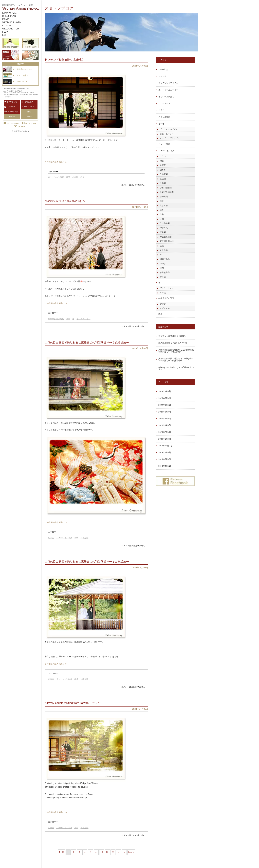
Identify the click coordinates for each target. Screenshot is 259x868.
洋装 (162, 214)
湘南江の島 (165, 259)
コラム (161, 110)
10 (102, 852)
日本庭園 (84, 538)
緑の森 (163, 264)
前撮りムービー (167, 134)
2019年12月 (164, 446)
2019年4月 (163, 466)
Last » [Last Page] (131, 852)
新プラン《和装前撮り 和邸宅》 (173, 336)
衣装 (82, 177)
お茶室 (51, 538)
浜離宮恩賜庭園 (167, 192)
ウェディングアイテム (168, 83)
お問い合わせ (12, 102)
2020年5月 (163, 412)
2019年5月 (163, 459)
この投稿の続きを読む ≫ (56, 162)
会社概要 (12, 107)
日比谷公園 (165, 223)
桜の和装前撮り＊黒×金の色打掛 (173, 343)
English (12, 116)
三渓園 (163, 179)
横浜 (162, 201)
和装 (68, 177)
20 (107, 852)
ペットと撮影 (164, 144)
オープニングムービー (170, 138)
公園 (162, 219)
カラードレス (164, 103)
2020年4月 (163, 419)
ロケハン (164, 156)
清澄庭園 (164, 197)
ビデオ (161, 124)
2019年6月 (163, 453)
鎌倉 (162, 210)
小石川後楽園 (166, 188)
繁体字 (29, 112)
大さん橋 (164, 206)
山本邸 (75, 177)
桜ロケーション (83, 319)
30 (113, 852)
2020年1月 (163, 439)
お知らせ (162, 76)
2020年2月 (163, 432)
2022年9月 (163, 405)
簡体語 (29, 116)
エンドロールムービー (168, 90)
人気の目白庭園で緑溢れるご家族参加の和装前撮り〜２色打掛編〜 (176, 351)
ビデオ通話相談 (12, 112)
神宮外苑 (164, 228)
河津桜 (163, 293)
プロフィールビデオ (169, 129)
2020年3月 (163, 425)
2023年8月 (163, 398)
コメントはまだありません (133, 185)
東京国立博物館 (167, 241)
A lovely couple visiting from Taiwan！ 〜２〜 (176, 368)
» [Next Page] (124, 852)
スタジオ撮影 (164, 117)
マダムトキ (165, 308)
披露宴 (163, 304)
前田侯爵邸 (165, 273)
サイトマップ (29, 107)
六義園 (163, 183)
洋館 (162, 268)
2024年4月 (163, 391)
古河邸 (163, 277)
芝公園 (163, 232)
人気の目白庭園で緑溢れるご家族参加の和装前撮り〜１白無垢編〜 (176, 360)
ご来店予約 (29, 102)
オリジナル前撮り (166, 97)
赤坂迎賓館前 (166, 237)
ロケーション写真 (56, 177)
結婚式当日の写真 (166, 298)
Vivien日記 (163, 69)
